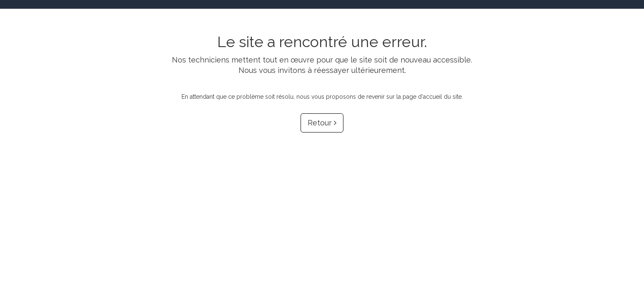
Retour (322, 123)
